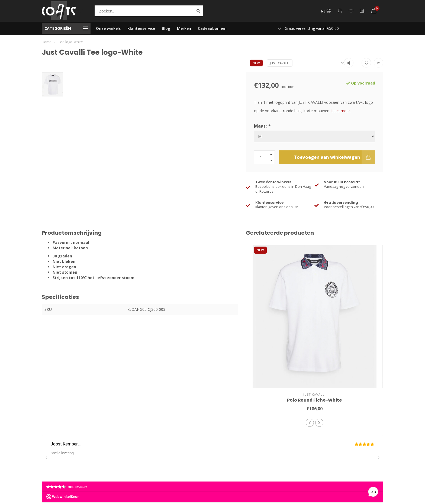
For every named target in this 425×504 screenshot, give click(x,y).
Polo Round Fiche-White (314, 400)
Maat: (262, 126)
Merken (184, 28)
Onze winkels (108, 28)
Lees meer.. (341, 111)
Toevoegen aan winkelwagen (334, 157)
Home (47, 42)
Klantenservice (141, 28)
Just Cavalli (280, 63)
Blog (166, 28)
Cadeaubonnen (212, 28)
